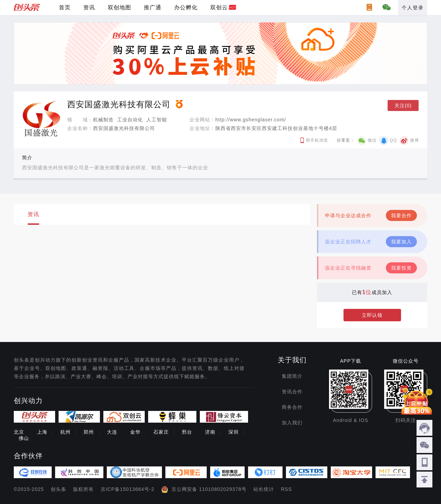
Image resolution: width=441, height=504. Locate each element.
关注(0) (403, 105)
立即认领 (372, 315)
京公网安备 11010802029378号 (209, 489)
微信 (372, 140)
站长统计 (264, 489)
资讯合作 (292, 392)
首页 (65, 7)
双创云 (219, 7)
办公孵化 (186, 7)
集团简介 (292, 376)
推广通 (153, 7)
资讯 (89, 7)
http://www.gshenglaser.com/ (251, 120)
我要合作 (401, 215)
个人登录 (413, 8)
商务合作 (292, 407)
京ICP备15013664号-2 (127, 489)
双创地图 (120, 7)
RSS (287, 489)
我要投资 (401, 268)
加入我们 (292, 423)
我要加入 (401, 242)
